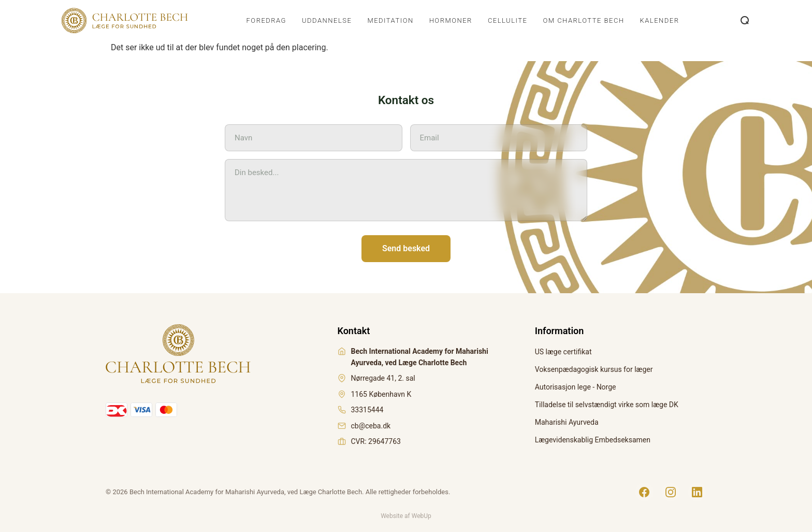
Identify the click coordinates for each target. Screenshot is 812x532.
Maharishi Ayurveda (567, 422)
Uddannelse (327, 20)
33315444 (367, 410)
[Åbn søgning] (745, 21)
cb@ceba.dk (371, 426)
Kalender (660, 20)
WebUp (422, 516)
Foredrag (266, 20)
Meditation (390, 20)
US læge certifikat (563, 352)
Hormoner (451, 20)
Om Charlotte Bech (583, 20)
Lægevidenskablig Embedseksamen (593, 440)
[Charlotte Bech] (124, 21)
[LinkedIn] (697, 492)
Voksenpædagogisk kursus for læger (594, 369)
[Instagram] (671, 492)
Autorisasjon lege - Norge (576, 387)
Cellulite (508, 20)
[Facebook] (644, 492)
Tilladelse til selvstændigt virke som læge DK (607, 405)
